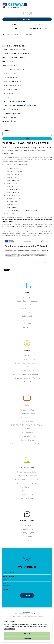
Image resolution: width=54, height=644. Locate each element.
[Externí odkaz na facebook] (23, 14)
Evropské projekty (28, 34)
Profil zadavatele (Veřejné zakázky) (27, 374)
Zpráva (5, 590)
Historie (27, 312)
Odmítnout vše (27, 638)
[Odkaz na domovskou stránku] (4, 34)
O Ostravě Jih (27, 537)
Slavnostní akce (27, 498)
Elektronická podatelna (27, 433)
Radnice (27, 351)
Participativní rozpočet (27, 440)
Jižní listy (27, 324)
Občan (27, 405)
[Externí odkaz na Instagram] (27, 14)
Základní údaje (27, 309)
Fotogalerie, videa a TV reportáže (27, 320)
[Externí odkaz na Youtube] (31, 14)
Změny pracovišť (27, 495)
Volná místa (27, 382)
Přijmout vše (27, 634)
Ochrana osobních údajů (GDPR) (27, 378)
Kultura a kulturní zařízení (27, 476)
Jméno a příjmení (9, 576)
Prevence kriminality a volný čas (27, 480)
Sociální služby (27, 418)
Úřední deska (27, 356)
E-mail (5, 583)
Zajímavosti (27, 316)
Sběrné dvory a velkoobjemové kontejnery (27, 444)
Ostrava (26, 540)
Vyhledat (6, 130)
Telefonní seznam (27, 371)
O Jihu (27, 292)
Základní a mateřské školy (27, 472)
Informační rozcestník (14, 34)
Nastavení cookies (9, 629)
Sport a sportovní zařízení (27, 483)
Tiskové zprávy (27, 305)
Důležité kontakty (27, 491)
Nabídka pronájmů (27, 436)
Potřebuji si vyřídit (27, 410)
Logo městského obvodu (27, 301)
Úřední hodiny (27, 529)
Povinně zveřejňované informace (27, 363)
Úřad (27, 367)
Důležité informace (27, 414)
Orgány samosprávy (27, 359)
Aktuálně (27, 297)
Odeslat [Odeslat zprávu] (27, 595)
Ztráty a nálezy (27, 421)
